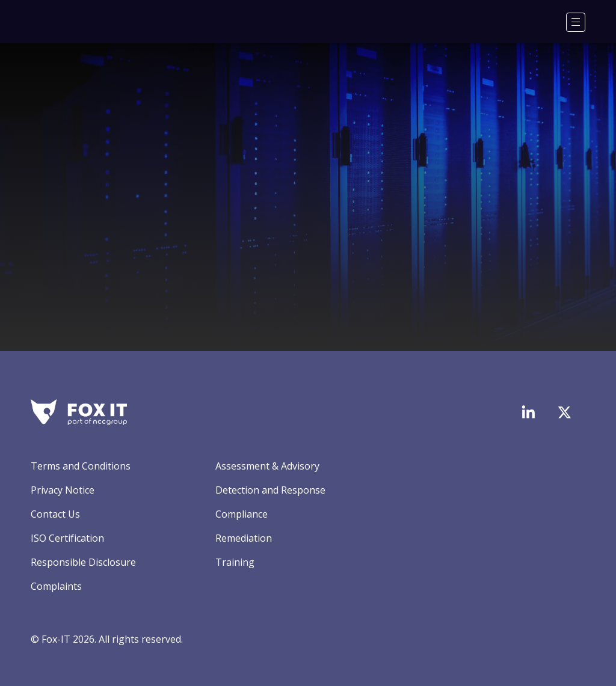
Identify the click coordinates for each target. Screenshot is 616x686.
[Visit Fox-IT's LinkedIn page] (528, 412)
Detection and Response (270, 490)
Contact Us (55, 514)
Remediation (244, 538)
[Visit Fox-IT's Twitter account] (564, 412)
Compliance (242, 514)
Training (235, 562)
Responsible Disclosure (83, 562)
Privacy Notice (63, 490)
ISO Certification (67, 538)
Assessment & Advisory (267, 466)
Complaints (56, 586)
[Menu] (576, 22)
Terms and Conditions (81, 466)
